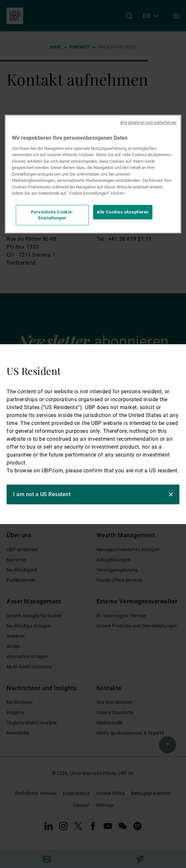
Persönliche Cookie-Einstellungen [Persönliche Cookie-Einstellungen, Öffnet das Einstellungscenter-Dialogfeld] (52, 215)
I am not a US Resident (42, 494)
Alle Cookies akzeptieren (123, 212)
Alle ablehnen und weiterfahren (148, 123)
